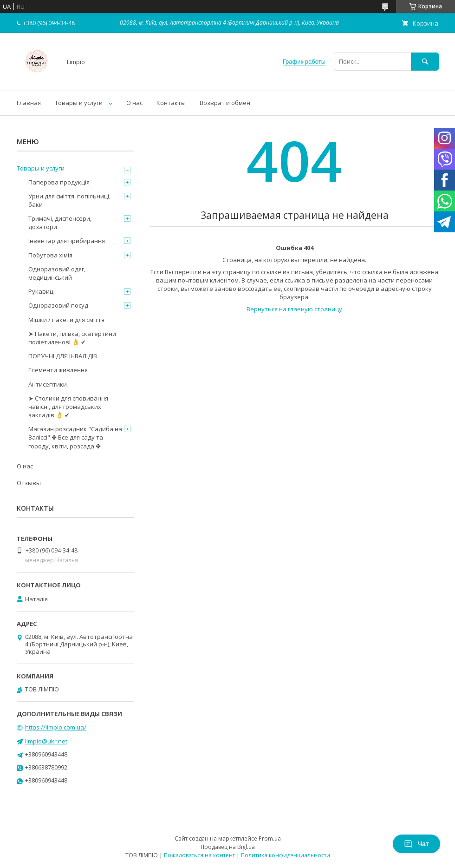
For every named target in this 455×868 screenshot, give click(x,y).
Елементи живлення (58, 370)
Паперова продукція (59, 182)
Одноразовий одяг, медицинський (57, 273)
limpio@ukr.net (46, 741)
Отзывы (29, 483)
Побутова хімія (50, 255)
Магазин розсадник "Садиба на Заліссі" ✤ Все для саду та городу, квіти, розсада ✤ (75, 437)
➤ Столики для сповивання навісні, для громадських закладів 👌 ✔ (68, 407)
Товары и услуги (79, 103)
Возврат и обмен (225, 103)
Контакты (171, 103)
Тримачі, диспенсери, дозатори (60, 223)
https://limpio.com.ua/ (56, 727)
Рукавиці (42, 291)
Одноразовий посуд (58, 305)
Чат (416, 844)
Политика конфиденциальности (286, 855)
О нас (134, 103)
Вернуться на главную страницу (294, 309)
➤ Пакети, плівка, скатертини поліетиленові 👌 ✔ (72, 338)
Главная (29, 103)
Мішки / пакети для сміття (66, 320)
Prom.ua (270, 838)
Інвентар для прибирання (67, 241)
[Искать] (425, 62)
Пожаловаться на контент (199, 855)
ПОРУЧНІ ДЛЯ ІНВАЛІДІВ (63, 356)
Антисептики (48, 384)
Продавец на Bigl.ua (228, 847)
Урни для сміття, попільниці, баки (69, 200)
